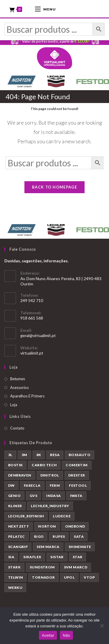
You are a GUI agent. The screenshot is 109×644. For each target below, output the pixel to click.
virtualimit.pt (32, 353)
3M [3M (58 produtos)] (24, 455)
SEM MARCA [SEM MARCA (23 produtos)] (48, 547)
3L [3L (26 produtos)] (10, 455)
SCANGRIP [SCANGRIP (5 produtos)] (18, 547)
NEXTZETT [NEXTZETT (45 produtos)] (19, 526)
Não (66, 635)
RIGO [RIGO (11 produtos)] (39, 536)
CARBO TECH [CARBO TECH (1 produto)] (44, 465)
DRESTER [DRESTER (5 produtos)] (77, 475)
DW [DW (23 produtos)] (11, 485)
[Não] (102, 626)
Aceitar (48, 635)
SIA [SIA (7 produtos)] (11, 557)
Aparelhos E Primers (27, 396)
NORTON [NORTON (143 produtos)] (47, 526)
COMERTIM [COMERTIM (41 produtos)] (77, 465)
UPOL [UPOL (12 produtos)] (69, 577)
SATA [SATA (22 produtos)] (79, 536)
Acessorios (19, 388)
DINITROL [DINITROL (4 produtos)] (50, 475)
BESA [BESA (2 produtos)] (55, 455)
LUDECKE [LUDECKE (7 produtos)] (62, 516)
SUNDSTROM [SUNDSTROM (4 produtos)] (42, 567)
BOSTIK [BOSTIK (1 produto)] (15, 465)
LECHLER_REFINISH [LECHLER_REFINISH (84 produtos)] (26, 516)
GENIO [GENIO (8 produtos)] (14, 496)
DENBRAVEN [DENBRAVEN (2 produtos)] (20, 475)
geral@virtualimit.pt (38, 335)
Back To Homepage (54, 187)
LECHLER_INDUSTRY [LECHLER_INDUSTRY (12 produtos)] (50, 506)
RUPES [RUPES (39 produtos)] (59, 536)
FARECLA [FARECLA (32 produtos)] (32, 485)
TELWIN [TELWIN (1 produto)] (16, 577)
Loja (14, 405)
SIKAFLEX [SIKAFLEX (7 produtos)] (32, 557)
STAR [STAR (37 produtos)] (78, 557)
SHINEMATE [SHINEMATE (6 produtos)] (80, 547)
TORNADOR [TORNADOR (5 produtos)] (43, 577)
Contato (17, 428)
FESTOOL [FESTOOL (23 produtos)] (78, 485)
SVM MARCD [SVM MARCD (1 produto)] (76, 567)
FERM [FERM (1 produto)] (55, 485)
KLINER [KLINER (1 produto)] (15, 506)
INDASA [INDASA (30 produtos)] (53, 496)
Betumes (18, 379)
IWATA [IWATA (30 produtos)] (76, 496)
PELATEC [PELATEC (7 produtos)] (17, 536)
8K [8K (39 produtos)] (39, 455)
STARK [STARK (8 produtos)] (14, 567)
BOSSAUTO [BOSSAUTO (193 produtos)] (79, 455)
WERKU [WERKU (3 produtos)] (15, 588)
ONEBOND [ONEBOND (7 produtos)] (75, 526)
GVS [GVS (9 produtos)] (33, 496)
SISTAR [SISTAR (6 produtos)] (57, 557)
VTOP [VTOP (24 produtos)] (89, 577)
